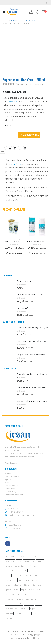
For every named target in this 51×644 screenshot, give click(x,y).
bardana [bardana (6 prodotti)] (9, 566)
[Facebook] (47, 3)
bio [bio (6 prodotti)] (35, 566)
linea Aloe (13, 102)
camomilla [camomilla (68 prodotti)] (33, 571)
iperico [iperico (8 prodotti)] (8, 590)
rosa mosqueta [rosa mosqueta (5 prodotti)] (11, 609)
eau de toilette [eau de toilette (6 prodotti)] (24, 580)
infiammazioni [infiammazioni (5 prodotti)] (37, 585)
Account (8, 483)
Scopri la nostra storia (13, 463)
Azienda (8, 474)
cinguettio (10, 148)
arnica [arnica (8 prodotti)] (19, 561)
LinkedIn (15, 148)
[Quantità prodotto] (10, 135)
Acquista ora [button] (15, 253)
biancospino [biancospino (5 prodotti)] (19, 566)
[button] (5, 12)
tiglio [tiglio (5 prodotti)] (28, 613)
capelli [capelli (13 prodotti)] (8, 575)
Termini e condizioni (13, 477)
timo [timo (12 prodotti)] (34, 613)
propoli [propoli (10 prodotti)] (39, 604)
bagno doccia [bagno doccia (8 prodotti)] (29, 561)
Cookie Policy (10, 489)
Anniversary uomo (37, 239)
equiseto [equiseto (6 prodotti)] (35, 580)
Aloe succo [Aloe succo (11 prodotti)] (10, 561)
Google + (20, 148)
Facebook (5, 148)
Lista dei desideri (11, 486)
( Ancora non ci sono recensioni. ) (31, 84)
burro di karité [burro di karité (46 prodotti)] (11, 571)
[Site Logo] (13, 12)
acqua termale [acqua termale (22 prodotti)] (11, 557)
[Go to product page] (14, 226)
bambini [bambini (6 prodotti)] (40, 561)
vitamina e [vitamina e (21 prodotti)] (10, 618)
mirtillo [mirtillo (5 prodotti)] (32, 590)
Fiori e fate (16, 239)
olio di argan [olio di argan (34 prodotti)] (10, 594)
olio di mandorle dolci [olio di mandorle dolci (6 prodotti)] (14, 604)
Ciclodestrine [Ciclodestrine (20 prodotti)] (11, 580)
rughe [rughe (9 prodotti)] (33, 609)
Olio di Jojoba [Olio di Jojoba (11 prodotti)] (31, 599)
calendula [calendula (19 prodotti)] (23, 571)
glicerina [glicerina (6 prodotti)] (18, 585)
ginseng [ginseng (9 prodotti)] (9, 585)
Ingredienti (9, 480)
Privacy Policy (10, 492)
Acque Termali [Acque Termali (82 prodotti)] (25, 557)
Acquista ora (31, 135)
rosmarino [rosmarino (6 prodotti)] (24, 609)
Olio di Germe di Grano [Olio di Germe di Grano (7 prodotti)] (14, 599)
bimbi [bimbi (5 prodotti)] (29, 566)
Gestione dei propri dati (14, 495)
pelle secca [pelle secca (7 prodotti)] (29, 604)
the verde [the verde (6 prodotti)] (19, 613)
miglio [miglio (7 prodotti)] (24, 590)
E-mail (25, 148)
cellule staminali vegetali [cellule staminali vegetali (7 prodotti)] (23, 575)
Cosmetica (8, 239)
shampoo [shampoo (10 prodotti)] (9, 613)
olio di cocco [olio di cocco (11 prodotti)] (22, 594)
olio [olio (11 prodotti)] (39, 590)
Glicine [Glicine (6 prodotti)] (26, 585)
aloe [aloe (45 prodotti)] (35, 557)
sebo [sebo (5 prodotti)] (40, 609)
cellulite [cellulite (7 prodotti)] (37, 575)
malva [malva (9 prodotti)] (16, 590)
